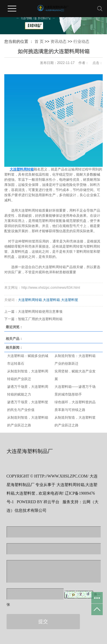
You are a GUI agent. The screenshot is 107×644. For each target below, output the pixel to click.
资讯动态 (59, 41)
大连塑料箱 (51, 300)
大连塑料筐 (70, 300)
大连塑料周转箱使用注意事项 (40, 312)
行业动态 (81, 41)
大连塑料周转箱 (30, 300)
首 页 (39, 41)
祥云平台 (51, 502)
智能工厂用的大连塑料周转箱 (40, 319)
